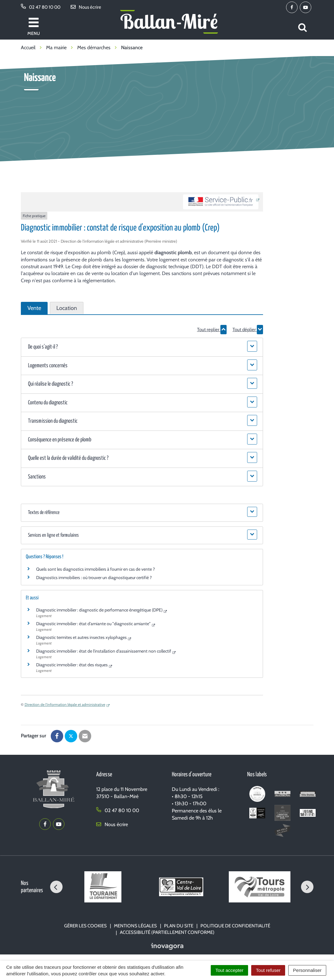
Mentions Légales (135, 926)
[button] (142, 347)
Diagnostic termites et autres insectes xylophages (81, 637)
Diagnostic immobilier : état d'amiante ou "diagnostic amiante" (93, 624)
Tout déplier (248, 330)
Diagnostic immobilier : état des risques (72, 665)
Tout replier (212, 330)
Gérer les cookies (85, 926)
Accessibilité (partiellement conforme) (167, 932)
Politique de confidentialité (235, 926)
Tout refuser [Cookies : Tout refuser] (268, 970)
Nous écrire (112, 824)
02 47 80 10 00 (118, 810)
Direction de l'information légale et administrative (65, 704)
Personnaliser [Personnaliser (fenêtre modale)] (307, 970)
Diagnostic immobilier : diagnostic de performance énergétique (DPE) (99, 610)
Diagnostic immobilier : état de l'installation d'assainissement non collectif (104, 651)
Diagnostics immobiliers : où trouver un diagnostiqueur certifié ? (94, 578)
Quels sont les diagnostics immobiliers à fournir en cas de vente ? (95, 569)
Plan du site (179, 926)
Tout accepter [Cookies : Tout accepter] (229, 970)
